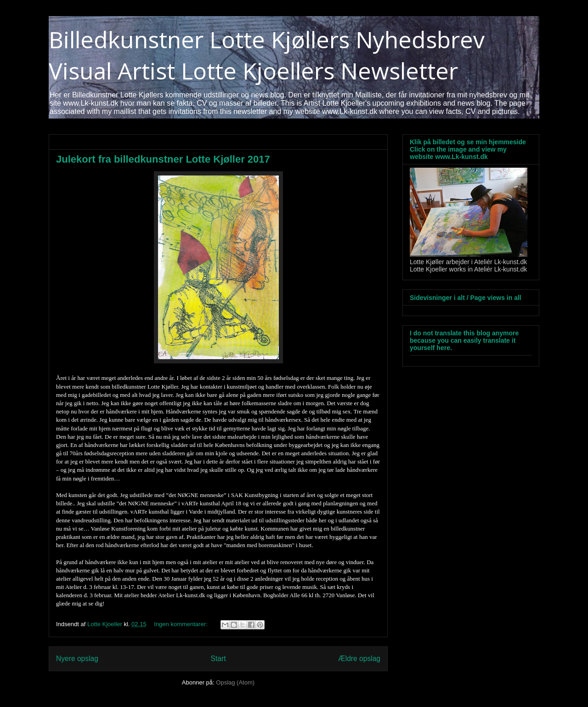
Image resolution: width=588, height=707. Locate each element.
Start (218, 659)
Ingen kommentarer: (181, 624)
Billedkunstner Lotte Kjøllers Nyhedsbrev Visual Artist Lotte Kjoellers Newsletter (267, 55)
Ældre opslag (359, 659)
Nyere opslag (77, 659)
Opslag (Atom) (235, 682)
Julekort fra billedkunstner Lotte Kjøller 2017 (163, 159)
